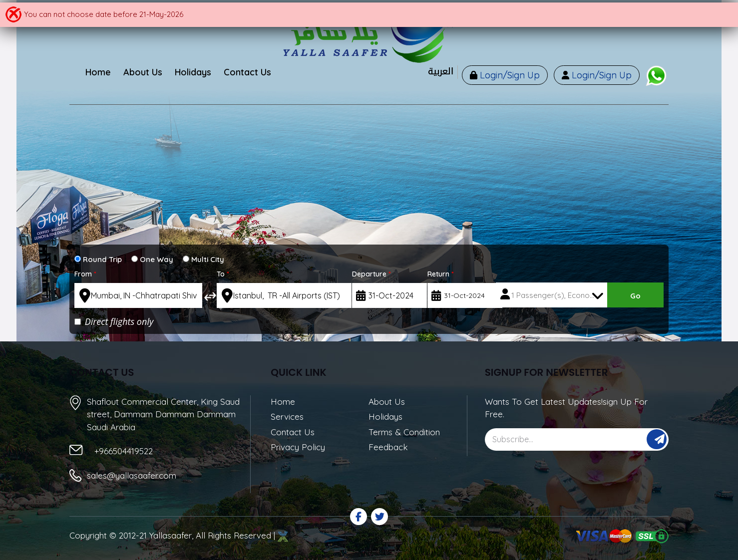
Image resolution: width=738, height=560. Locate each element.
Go (635, 296)
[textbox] (138, 295)
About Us (387, 402)
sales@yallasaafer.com (132, 475)
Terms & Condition (404, 432)
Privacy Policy (298, 447)
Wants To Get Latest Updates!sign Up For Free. (566, 408)
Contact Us (293, 432)
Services (287, 417)
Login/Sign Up (509, 75)
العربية (441, 72)
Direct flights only (114, 321)
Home (283, 402)
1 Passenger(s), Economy (556, 295)
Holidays (385, 417)
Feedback (388, 447)
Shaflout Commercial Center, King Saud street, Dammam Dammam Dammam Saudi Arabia (163, 414)
